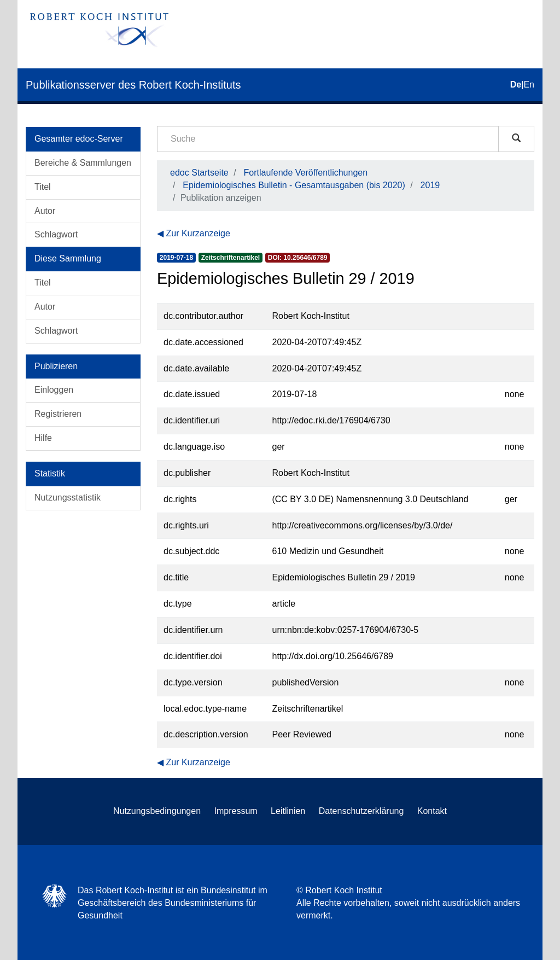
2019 (430, 185)
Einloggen (54, 390)
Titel (43, 187)
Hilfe (43, 438)
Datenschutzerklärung (361, 811)
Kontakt (432, 811)
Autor (45, 211)
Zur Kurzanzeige (198, 233)
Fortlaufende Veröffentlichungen (306, 173)
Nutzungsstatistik (68, 498)
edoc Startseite (199, 173)
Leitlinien (288, 811)
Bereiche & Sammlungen (83, 163)
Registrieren (58, 414)
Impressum (236, 811)
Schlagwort (56, 234)
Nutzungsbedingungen (157, 811)
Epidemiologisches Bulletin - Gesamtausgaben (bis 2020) (294, 185)
